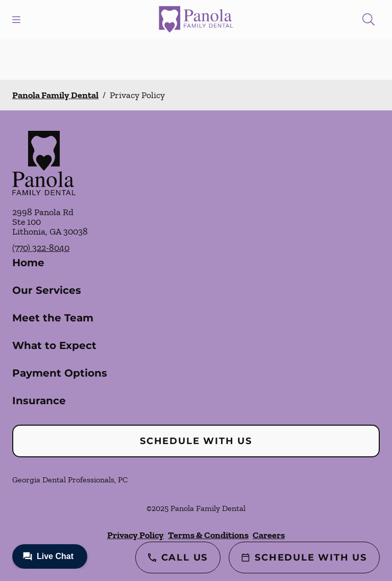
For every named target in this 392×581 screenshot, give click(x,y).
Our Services (47, 290)
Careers (269, 535)
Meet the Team (53, 318)
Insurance (39, 401)
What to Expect (54, 345)
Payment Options (60, 373)
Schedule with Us (196, 441)
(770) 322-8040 (41, 248)
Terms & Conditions (208, 535)
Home (28, 263)
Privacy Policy (136, 535)
